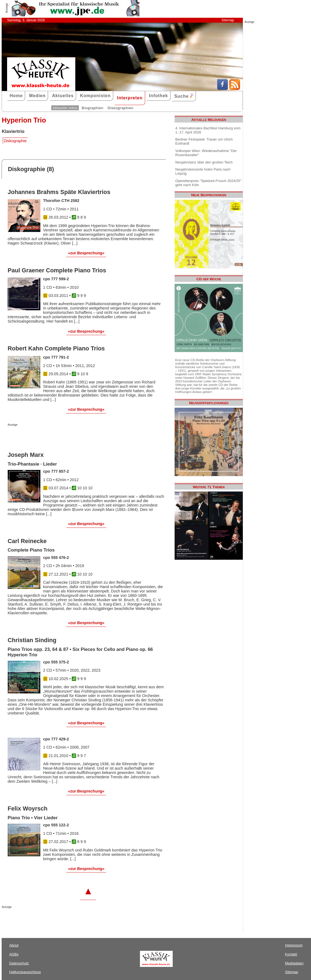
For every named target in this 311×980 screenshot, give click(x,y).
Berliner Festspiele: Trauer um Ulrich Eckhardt (204, 141)
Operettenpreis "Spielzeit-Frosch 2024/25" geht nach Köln (208, 183)
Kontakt (291, 954)
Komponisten (95, 96)
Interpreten (130, 98)
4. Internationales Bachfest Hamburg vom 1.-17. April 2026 (208, 130)
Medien (38, 96)
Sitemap (228, 20)
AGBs (14, 954)
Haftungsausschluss (25, 972)
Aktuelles (63, 96)
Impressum (294, 945)
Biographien (93, 108)
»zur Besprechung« (86, 253)
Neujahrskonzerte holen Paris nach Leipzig (203, 171)
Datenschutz (19, 963)
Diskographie (15, 141)
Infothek (159, 96)
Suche (184, 96)
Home (16, 96)
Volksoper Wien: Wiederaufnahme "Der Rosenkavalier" (206, 153)
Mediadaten (294, 963)
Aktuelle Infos (65, 108)
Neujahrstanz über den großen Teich (204, 162)
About (14, 945)
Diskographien (120, 108)
